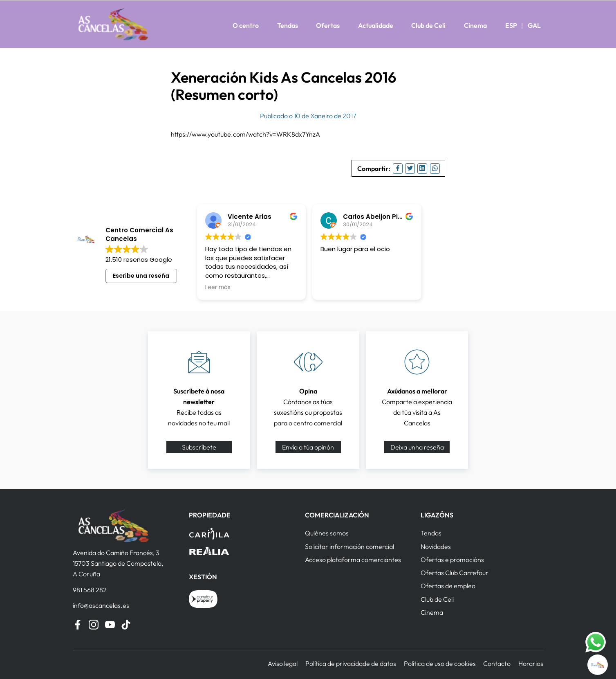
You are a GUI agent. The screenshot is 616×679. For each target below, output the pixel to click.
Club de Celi (428, 25)
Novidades (436, 546)
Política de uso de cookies (440, 663)
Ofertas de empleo (448, 586)
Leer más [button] (218, 288)
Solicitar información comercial (349, 546)
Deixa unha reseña (417, 447)
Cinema (475, 25)
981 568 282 (90, 590)
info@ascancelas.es (101, 605)
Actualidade (376, 25)
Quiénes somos (327, 533)
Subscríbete (199, 447)
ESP (511, 25)
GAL (534, 25)
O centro (246, 25)
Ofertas (328, 25)
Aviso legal (283, 663)
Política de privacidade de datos (351, 663)
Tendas (288, 25)
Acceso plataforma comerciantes (353, 560)
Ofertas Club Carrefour (455, 573)
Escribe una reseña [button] (141, 276)
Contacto (497, 663)
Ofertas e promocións (452, 560)
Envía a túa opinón (308, 447)
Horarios (531, 663)
